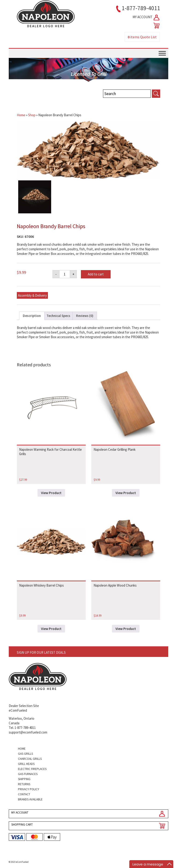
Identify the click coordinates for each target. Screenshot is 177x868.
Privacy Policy (29, 789)
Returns (24, 784)
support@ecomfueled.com (28, 732)
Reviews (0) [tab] (85, 316)
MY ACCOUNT (146, 18)
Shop (32, 115)
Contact (24, 794)
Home (21, 115)
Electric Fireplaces (32, 769)
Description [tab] (32, 316)
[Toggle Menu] (162, 53)
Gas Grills (25, 754)
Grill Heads (26, 764)
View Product (51, 493)
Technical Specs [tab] (58, 316)
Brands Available (30, 799)
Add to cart (96, 274)
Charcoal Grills (30, 759)
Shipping (24, 779)
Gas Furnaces (28, 774)
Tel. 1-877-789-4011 (22, 728)
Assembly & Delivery (32, 295)
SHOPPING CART (22, 825)
